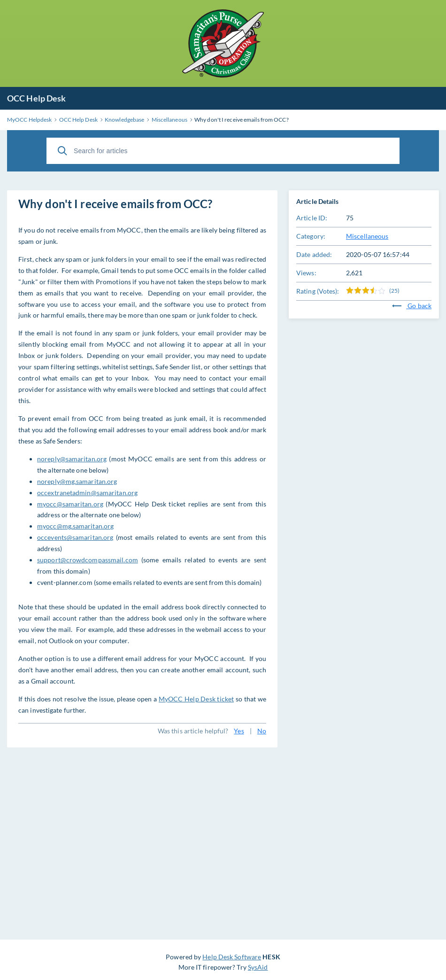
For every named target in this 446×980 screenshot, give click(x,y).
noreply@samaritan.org (72, 459)
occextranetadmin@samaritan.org (87, 493)
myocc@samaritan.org (70, 504)
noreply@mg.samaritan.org (77, 481)
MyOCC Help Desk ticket (196, 699)
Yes (239, 731)
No (262, 731)
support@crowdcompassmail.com (88, 560)
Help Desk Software (232, 957)
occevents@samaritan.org (75, 537)
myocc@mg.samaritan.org (75, 526)
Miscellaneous (367, 236)
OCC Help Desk (36, 98)
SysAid (258, 967)
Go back (412, 306)
